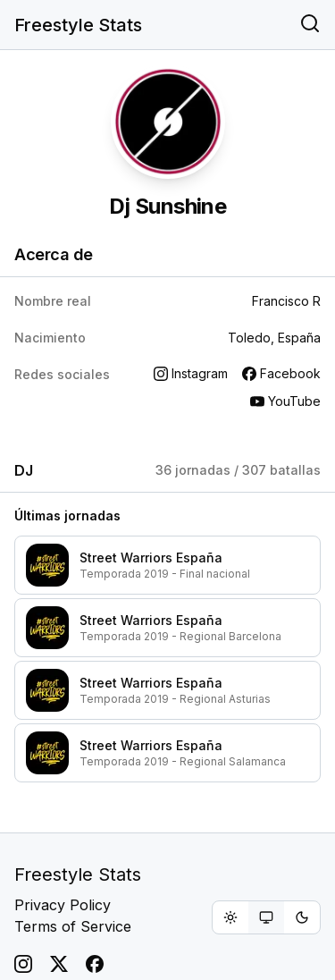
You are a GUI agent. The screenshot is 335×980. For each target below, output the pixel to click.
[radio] (230, 917)
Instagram (191, 373)
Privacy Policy (63, 905)
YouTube (285, 401)
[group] (266, 917)
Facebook (281, 373)
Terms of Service (73, 926)
